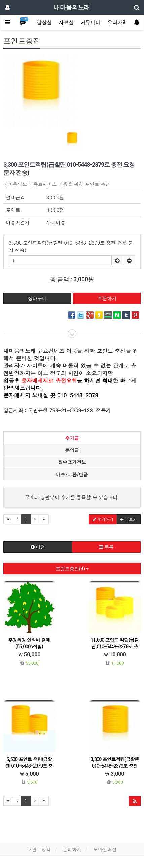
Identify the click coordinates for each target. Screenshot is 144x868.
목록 (106, 547)
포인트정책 (39, 849)
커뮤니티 (91, 22)
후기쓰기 (103, 519)
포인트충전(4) (72, 569)
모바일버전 (105, 849)
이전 (38, 547)
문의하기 (72, 849)
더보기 (129, 519)
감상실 (44, 22)
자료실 (66, 22)
